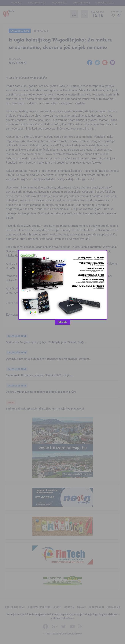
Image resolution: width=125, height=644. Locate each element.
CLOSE (63, 152)
